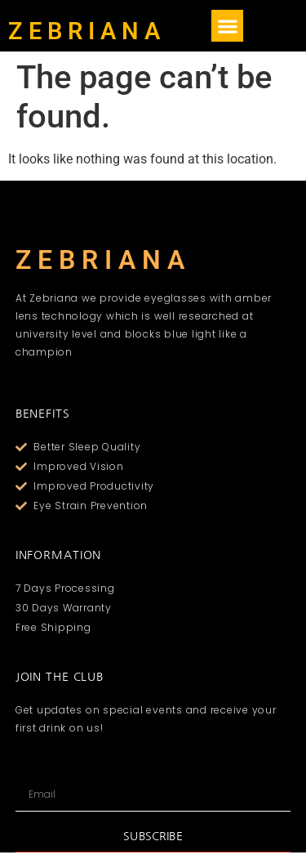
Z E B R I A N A (84, 31)
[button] (227, 26)
